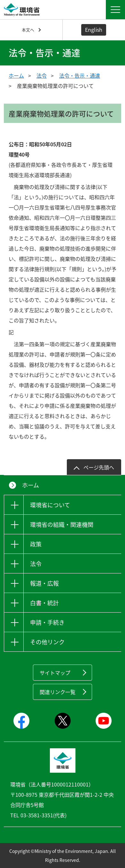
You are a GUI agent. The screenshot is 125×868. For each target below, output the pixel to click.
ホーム (16, 75)
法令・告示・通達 (80, 75)
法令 (42, 75)
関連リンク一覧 (58, 692)
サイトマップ (55, 673)
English (94, 30)
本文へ (28, 30)
